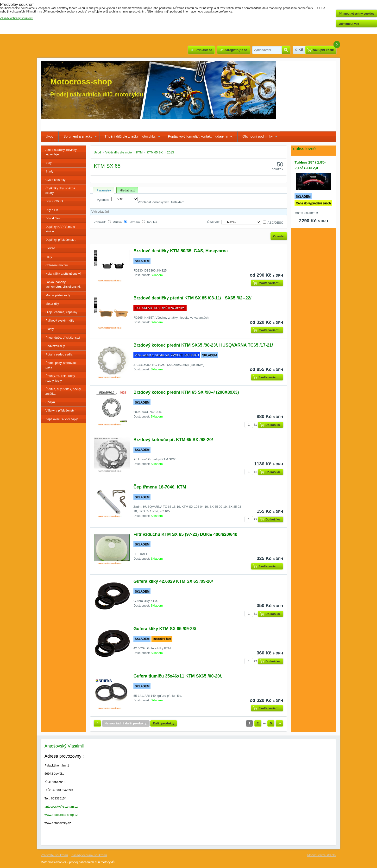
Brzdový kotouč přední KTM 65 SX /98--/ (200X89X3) (186, 392)
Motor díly (52, 304)
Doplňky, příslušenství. (61, 240)
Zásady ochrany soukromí (89, 855)
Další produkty (164, 723)
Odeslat (279, 236)
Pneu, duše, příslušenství (63, 338)
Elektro (50, 248)
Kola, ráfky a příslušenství (63, 274)
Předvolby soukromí (54, 855)
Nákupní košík (323, 50)
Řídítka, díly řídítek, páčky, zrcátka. (63, 391)
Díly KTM (52, 210)
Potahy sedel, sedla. (59, 354)
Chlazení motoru (57, 265)
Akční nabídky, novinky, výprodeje (61, 152)
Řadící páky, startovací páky (61, 365)
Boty (49, 163)
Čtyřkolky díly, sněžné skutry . (60, 190)
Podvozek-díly (55, 346)
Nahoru (97, 723)
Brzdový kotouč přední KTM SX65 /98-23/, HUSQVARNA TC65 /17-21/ (203, 345)
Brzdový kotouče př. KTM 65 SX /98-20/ (173, 440)
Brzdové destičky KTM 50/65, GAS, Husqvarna (181, 251)
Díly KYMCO (54, 201)
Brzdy (49, 171)
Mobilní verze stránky (322, 855)
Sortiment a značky (78, 136)
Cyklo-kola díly (55, 180)
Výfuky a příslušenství (60, 410)
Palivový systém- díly (60, 320)
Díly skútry (53, 218)
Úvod (50, 136)
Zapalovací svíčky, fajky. (62, 419)
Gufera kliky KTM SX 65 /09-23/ (165, 629)
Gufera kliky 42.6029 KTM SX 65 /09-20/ (173, 581)
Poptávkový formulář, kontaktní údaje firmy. (200, 136)
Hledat (286, 50)
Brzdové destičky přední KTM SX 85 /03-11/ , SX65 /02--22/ (192, 298)
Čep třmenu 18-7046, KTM (160, 487)
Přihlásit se (204, 50)
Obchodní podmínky (258, 136)
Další (279, 723)
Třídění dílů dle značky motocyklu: (130, 136)
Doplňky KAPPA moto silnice (60, 229)
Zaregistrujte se (236, 50)
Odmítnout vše (349, 24)
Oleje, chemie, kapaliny (61, 312)
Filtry (49, 257)
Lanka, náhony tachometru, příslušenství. (63, 284)
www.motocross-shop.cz (61, 815)
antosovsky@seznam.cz (61, 807)
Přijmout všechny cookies (357, 14)
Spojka (50, 402)
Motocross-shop (81, 82)
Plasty (50, 329)
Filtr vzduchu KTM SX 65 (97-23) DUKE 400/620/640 (185, 534)
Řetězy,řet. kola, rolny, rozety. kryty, (60, 378)
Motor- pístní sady (58, 295)
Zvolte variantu (269, 283)
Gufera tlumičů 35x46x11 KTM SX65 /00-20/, (178, 676)
